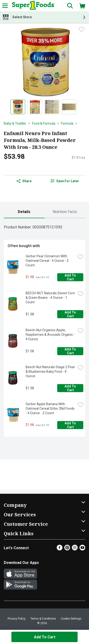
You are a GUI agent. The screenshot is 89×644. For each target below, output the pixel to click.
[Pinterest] (67, 549)
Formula (67, 123)
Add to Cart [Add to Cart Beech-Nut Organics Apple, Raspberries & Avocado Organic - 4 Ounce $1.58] (71, 351)
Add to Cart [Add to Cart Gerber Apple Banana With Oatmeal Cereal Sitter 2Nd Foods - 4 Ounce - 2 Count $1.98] (71, 425)
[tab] (24, 212)
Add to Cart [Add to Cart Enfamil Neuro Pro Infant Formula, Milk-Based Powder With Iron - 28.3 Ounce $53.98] (45, 637)
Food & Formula (44, 123)
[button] (70, 6)
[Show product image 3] (52, 107)
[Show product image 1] (18, 107)
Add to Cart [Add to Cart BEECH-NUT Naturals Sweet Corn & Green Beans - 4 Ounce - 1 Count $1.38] (71, 314)
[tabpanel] (44, 329)
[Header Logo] (32, 6)
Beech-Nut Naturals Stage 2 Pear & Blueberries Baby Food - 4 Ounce (51, 372)
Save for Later (65, 181)
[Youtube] (82, 549)
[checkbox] (81, 30)
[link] (65, 181)
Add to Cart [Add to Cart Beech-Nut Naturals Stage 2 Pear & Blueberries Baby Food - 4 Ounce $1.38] (71, 388)
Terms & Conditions (43, 619)
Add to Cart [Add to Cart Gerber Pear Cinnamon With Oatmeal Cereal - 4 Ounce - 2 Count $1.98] (71, 277)
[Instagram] (75, 549)
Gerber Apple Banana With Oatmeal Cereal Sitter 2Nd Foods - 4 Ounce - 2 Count (50, 408)
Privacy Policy (17, 619)
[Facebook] (60, 549)
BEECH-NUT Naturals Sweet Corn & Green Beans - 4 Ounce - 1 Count (51, 298)
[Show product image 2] (35, 107)
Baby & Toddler (15, 123)
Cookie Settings (71, 619)
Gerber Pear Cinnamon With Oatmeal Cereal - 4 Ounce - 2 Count (47, 261)
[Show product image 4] (69, 107)
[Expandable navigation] (5, 6)
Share (24, 181)
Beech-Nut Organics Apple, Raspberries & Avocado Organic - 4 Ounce (51, 335)
